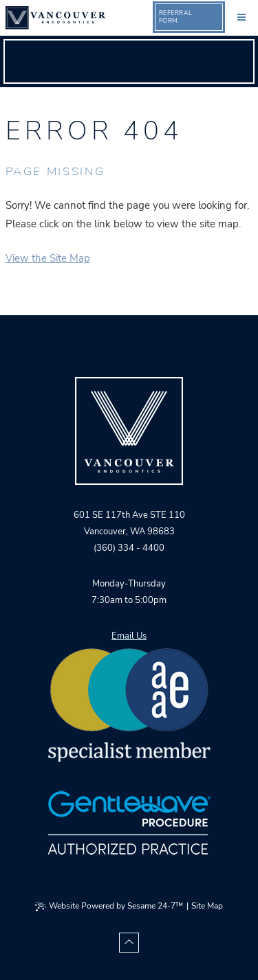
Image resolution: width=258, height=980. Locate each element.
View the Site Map (48, 258)
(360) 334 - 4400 (129, 548)
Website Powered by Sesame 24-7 (109, 906)
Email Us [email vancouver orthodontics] (129, 636)
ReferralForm (176, 17)
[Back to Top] (129, 943)
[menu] (241, 16)
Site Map (207, 906)
